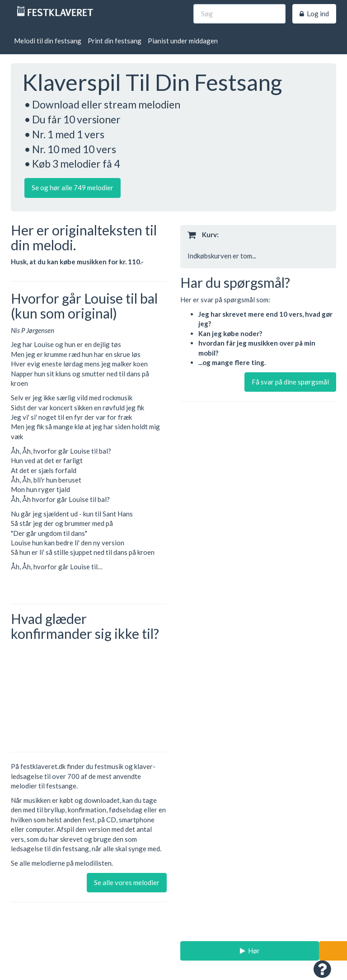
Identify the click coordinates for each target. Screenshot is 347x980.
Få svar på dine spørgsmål (290, 382)
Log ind (314, 14)
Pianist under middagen (183, 41)
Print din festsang (115, 41)
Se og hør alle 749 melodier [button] (73, 188)
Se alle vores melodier (127, 882)
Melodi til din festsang (48, 41)
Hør (250, 951)
